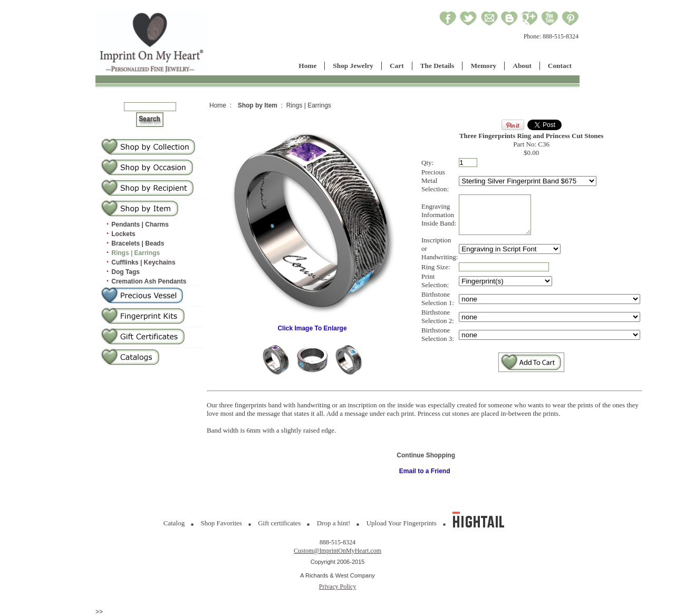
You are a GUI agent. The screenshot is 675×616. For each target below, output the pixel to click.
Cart (397, 66)
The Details (437, 66)
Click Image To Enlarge (312, 325)
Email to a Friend (425, 471)
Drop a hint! (334, 523)
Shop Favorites (221, 523)
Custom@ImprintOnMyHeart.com (337, 551)
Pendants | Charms (140, 224)
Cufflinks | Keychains (143, 262)
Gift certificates (279, 523)
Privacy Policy (337, 586)
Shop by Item (258, 105)
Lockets (123, 234)
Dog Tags (126, 272)
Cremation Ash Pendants (149, 281)
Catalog (174, 523)
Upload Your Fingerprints (402, 523)
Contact (560, 66)
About (522, 66)
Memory (483, 66)
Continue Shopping (426, 455)
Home (307, 66)
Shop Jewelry (353, 66)
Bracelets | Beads (138, 243)
